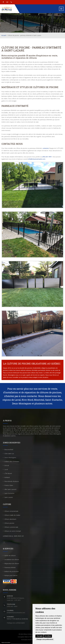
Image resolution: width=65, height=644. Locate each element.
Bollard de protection (12, 571)
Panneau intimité (10, 567)
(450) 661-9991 (47, 157)
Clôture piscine (9, 523)
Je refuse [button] (48, 636)
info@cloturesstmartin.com (37, 159)
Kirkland (7, 477)
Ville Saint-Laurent (10, 489)
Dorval (7, 465)
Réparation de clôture (12, 563)
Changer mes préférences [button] (45, 639)
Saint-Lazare (9, 497)
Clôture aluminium (10, 519)
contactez (46, 148)
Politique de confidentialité (16, 623)
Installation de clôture (12, 559)
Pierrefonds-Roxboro (12, 481)
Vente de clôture (10, 555)
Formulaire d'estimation (28, 640)
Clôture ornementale (11, 511)
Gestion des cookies (6, 643)
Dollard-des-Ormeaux (12, 461)
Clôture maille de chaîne (12, 515)
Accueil (4, 35)
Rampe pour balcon (11, 575)
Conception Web (23, 637)
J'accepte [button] (40, 636)
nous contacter (29, 396)
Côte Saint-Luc (9, 453)
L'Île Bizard (8, 473)
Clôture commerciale (11, 527)
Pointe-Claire (9, 485)
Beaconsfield (9, 449)
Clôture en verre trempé (13, 531)
